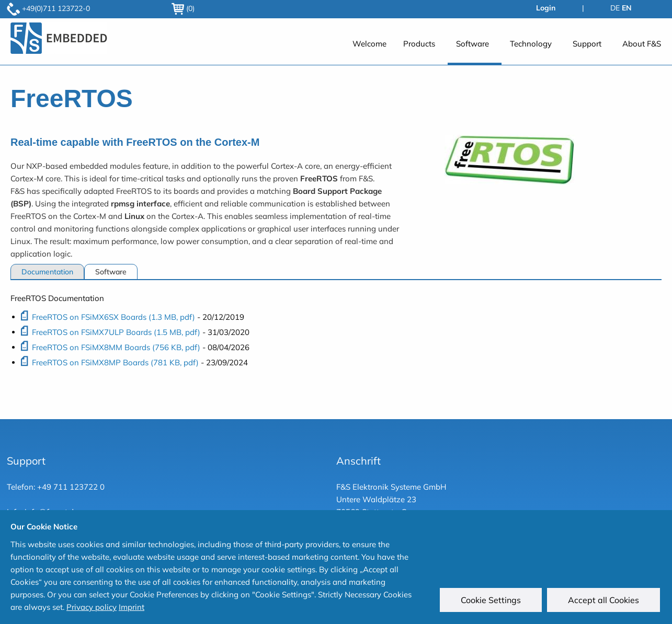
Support (587, 44)
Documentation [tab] (47, 272)
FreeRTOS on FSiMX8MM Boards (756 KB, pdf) (116, 347)
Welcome (369, 44)
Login (546, 8)
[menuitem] (369, 49)
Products (419, 44)
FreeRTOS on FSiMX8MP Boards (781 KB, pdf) (115, 362)
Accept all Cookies (605, 602)
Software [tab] (111, 272)
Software (472, 44)
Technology (531, 44)
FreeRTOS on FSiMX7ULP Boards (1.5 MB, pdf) (116, 332)
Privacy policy (92, 607)
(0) (183, 8)
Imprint (132, 607)
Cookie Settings (492, 602)
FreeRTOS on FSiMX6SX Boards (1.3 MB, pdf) (113, 317)
